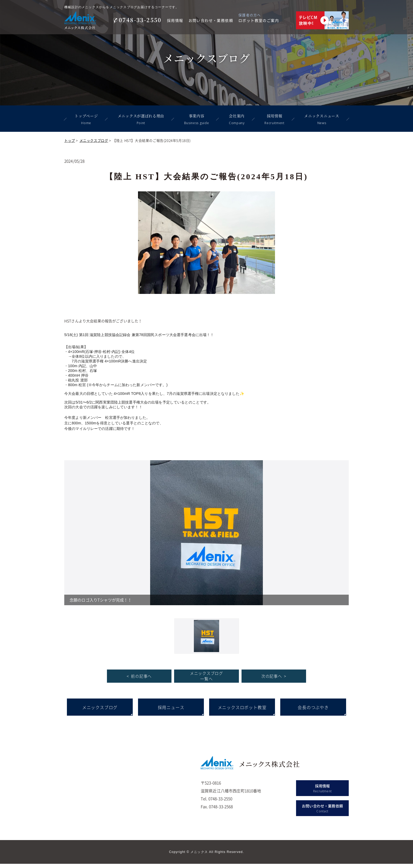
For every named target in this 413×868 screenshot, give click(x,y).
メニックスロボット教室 (242, 711)
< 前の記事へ (139, 680)
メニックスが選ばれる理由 (140, 119)
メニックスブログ (94, 140)
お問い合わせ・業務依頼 (211, 20)
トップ (70, 140)
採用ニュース (171, 711)
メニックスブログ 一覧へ (206, 680)
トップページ (86, 119)
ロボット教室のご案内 (259, 20)
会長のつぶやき (313, 711)
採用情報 (175, 20)
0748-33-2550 (137, 20)
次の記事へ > (274, 680)
